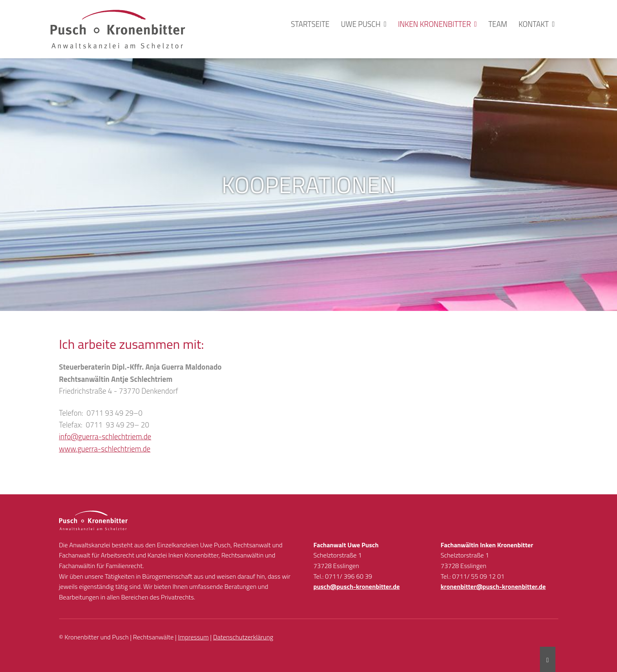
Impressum (193, 637)
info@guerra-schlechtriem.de (105, 436)
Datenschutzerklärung (243, 637)
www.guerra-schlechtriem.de (105, 449)
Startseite (310, 24)
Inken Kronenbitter (435, 24)
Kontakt (534, 24)
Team (498, 24)
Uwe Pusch (361, 24)
